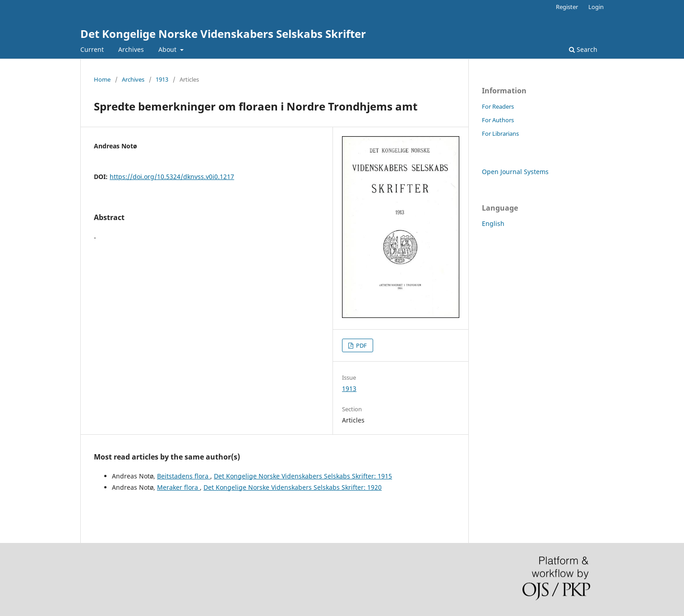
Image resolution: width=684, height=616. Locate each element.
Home (102, 79)
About (168, 49)
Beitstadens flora (184, 476)
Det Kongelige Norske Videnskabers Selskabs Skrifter (223, 34)
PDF (361, 345)
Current (92, 49)
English (493, 223)
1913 (162, 79)
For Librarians (500, 133)
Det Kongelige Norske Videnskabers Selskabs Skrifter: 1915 (303, 476)
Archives (131, 49)
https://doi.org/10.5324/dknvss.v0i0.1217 (172, 177)
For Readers (498, 106)
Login (596, 7)
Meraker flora (178, 487)
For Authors (498, 120)
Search (583, 49)
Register (567, 7)
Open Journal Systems (515, 172)
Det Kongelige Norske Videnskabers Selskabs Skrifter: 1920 (293, 487)
